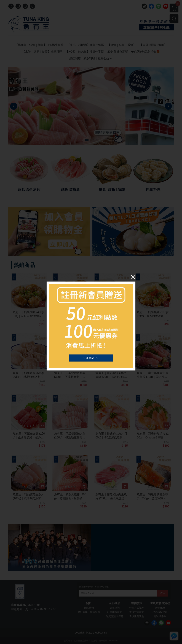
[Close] (133, 277)
